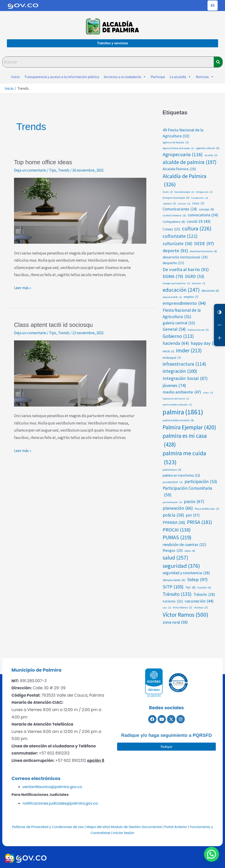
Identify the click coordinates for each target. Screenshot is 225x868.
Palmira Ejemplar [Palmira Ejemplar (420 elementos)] (189, 427)
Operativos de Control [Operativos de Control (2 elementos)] (176, 399)
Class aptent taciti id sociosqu (53, 325)
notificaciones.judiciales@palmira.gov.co (60, 803)
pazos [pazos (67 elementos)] (194, 502)
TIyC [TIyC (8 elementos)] (190, 587)
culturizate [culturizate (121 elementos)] (180, 236)
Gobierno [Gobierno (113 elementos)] (178, 336)
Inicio (15, 77)
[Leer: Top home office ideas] (80, 210)
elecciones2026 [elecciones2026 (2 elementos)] (172, 297)
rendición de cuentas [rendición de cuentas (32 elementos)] (184, 545)
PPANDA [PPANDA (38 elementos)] (174, 522)
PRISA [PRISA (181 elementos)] (200, 522)
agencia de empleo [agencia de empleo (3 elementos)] (176, 143)
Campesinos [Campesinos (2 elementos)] (200, 198)
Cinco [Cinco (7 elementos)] (198, 204)
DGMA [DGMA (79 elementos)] (173, 276)
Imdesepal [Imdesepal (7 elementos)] (172, 358)
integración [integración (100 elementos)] (180, 371)
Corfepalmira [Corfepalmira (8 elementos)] (174, 222)
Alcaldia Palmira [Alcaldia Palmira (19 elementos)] (179, 169)
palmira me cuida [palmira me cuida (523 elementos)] (184, 458)
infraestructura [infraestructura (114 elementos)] (184, 364)
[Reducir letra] (219, 325)
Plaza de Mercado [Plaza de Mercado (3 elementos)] (207, 509)
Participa (158, 77)
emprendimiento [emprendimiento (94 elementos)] (184, 303)
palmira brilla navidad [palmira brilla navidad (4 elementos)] (178, 420)
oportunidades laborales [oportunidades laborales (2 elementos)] (177, 405)
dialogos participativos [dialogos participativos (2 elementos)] (176, 283)
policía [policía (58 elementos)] (173, 515)
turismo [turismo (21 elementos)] (173, 601)
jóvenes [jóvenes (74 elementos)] (174, 385)
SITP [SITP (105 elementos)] (173, 587)
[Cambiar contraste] (219, 312)
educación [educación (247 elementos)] (181, 290)
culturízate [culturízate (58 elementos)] (177, 244)
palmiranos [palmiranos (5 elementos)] (172, 470)
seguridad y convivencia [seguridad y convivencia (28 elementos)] (186, 573)
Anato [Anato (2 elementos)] (168, 192)
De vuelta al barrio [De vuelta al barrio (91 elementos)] (186, 270)
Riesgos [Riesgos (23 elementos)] (173, 550)
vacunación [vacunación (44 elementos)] (199, 601)
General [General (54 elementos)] (174, 329)
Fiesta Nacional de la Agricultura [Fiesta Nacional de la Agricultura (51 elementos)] (182, 314)
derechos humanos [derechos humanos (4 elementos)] (203, 251)
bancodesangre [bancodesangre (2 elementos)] (184, 192)
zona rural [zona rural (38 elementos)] (175, 622)
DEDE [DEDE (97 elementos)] (204, 244)
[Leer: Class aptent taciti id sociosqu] (80, 373)
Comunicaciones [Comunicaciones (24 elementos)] (180, 209)
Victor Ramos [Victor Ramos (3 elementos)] (182, 608)
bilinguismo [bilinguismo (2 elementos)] (204, 192)
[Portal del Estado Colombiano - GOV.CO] (23, 6)
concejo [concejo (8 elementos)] (206, 209)
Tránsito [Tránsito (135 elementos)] (177, 594)
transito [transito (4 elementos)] (204, 588)
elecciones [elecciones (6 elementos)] (210, 291)
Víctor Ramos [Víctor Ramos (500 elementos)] (185, 615)
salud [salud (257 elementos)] (175, 558)
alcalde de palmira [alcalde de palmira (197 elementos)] (190, 162)
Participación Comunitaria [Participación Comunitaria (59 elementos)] (187, 492)
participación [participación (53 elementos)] (201, 482)
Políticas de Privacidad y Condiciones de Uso (48, 827)
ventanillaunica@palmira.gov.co (52, 787)
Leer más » (23, 287)
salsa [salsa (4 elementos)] (190, 551)
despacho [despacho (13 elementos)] (173, 263)
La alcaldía (180, 77)
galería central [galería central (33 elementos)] (179, 323)
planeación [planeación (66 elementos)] (178, 508)
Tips (53, 170)
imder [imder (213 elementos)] (189, 351)
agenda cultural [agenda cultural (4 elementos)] (208, 148)
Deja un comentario (30, 170)
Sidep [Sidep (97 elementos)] (197, 580)
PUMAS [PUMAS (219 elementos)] (177, 538)
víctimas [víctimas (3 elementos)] (201, 608)
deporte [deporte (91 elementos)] (175, 251)
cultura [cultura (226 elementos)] (197, 229)
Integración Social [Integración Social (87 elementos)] (185, 378)
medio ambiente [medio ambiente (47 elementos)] (182, 392)
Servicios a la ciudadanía (125, 77)
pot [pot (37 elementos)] (193, 515)
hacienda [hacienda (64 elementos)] (176, 343)
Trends (64, 170)
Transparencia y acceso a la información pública (62, 77)
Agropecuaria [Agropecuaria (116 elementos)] (183, 155)
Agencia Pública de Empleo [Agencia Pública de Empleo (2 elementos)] (178, 148)
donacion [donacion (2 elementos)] (199, 283)
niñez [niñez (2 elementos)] (208, 393)
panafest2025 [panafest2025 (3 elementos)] (173, 482)
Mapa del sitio (98, 827)
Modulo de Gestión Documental (136, 827)
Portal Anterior (176, 827)
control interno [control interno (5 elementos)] (174, 215)
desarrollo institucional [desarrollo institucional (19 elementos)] (185, 257)
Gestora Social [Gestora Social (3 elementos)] (198, 330)
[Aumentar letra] (219, 338)
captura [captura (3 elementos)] (169, 204)
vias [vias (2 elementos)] (167, 608)
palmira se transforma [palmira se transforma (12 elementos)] (181, 475)
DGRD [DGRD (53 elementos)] (195, 276)
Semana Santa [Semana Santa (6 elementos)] (174, 580)
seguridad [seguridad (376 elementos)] (181, 566)
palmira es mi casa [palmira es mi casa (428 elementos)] (185, 440)
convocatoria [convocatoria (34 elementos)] (203, 215)
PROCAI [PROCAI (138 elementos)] (177, 530)
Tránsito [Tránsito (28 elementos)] (204, 595)
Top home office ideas (43, 162)
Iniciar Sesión (124, 833)
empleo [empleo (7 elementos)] (191, 297)
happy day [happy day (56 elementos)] (205, 343)
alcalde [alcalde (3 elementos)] (211, 155)
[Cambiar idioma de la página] (213, 6)
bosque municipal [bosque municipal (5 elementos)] (176, 198)
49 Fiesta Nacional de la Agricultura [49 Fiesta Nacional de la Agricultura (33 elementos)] (183, 133)
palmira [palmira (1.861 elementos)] (183, 412)
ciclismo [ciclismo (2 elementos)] (184, 204)
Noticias (205, 77)
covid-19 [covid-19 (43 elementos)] (199, 221)
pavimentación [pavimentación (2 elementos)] (172, 502)
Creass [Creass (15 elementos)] (171, 229)
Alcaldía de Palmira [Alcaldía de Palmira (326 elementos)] (185, 181)
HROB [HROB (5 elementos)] (168, 351)
